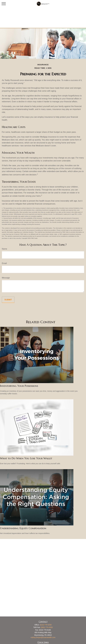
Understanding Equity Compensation (23, 528)
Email (4, 263)
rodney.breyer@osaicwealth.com (43, 637)
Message (6, 278)
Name (4, 249)
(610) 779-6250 (46, 625)
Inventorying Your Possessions (19, 386)
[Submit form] (8, 300)
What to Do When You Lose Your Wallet (26, 458)
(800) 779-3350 (47, 627)
